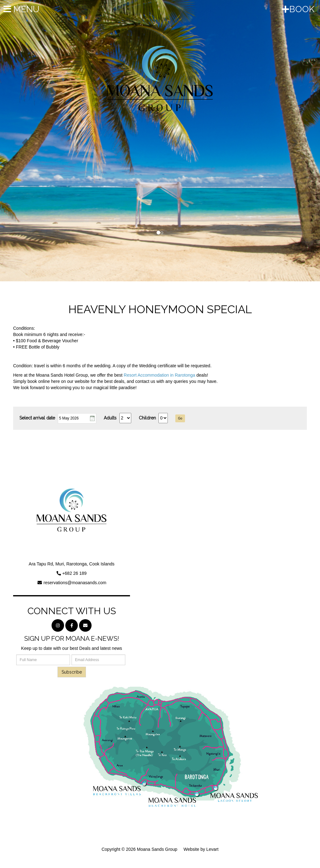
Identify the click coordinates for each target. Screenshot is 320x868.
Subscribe (72, 672)
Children (147, 418)
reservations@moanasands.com (75, 583)
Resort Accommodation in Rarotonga (160, 375)
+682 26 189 (74, 573)
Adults (110, 418)
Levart (212, 849)
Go (180, 418)
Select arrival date (37, 418)
